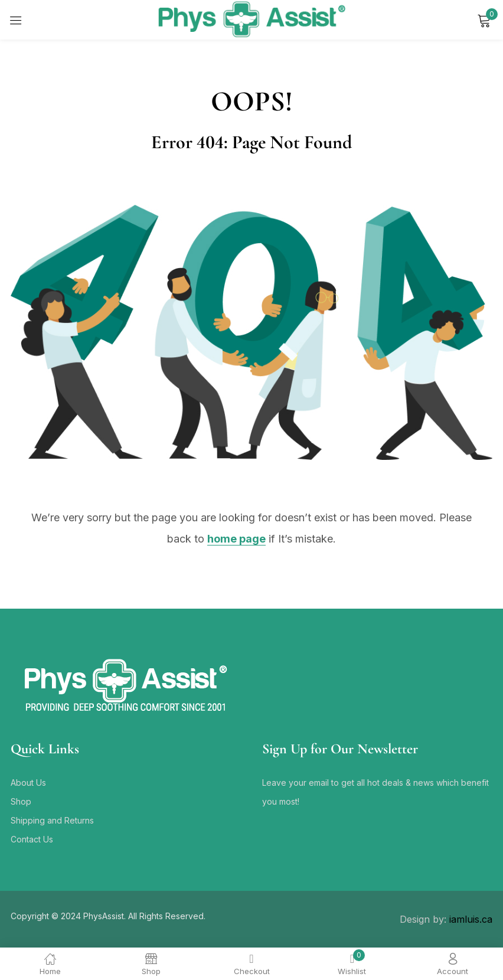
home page (236, 539)
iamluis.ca (471, 919)
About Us (28, 783)
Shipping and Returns (52, 820)
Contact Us (32, 839)
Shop (21, 801)
